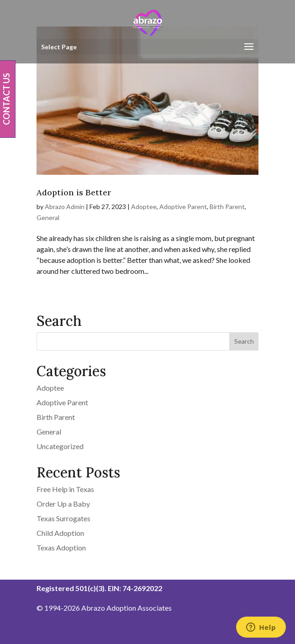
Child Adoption (60, 533)
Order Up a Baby (63, 504)
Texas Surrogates (63, 518)
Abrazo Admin (65, 207)
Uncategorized (60, 446)
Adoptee (144, 207)
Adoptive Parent (183, 207)
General (48, 217)
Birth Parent (227, 207)
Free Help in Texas (65, 489)
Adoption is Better (74, 192)
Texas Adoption (61, 547)
